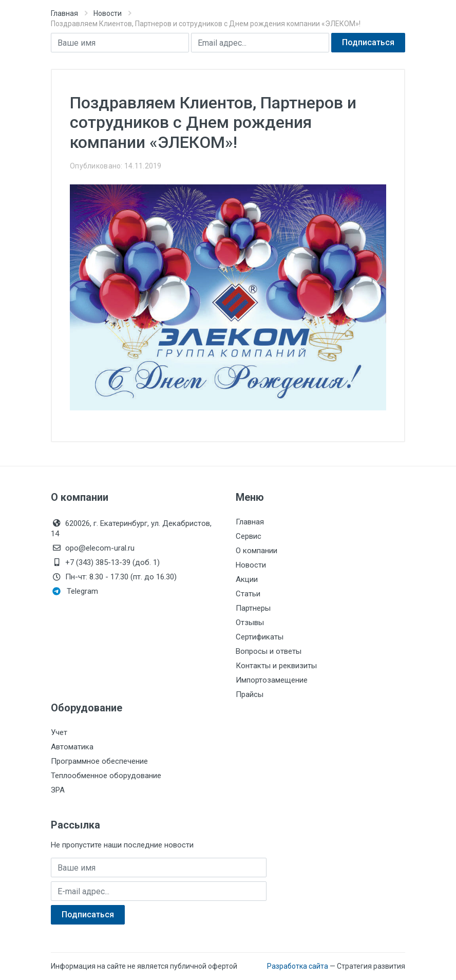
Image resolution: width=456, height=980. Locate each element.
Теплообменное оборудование (106, 776)
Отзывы (250, 623)
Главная (64, 13)
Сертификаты (260, 637)
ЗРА (58, 790)
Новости (108, 13)
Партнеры (253, 608)
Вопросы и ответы (269, 651)
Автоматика (72, 747)
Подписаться (368, 42)
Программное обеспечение (99, 761)
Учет (59, 732)
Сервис (249, 536)
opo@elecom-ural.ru (93, 548)
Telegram (75, 591)
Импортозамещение (272, 680)
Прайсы (250, 694)
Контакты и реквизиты (276, 666)
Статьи (248, 594)
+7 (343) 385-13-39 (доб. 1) (105, 562)
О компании (256, 551)
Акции (247, 579)
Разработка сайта (298, 966)
